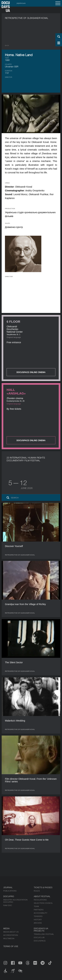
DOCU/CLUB (39, 937)
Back (7, 45)
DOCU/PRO (9, 896)
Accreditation (11, 935)
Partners (39, 910)
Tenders (38, 916)
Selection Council (43, 903)
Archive (38, 923)
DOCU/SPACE (40, 941)
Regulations (40, 900)
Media (6, 929)
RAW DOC (8, 905)
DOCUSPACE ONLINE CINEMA (31, 372)
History (38, 920)
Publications (10, 891)
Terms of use (11, 946)
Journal (8, 888)
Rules (37, 891)
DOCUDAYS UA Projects (41, 930)
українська (21, 3)
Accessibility (41, 913)
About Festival (42, 896)
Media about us (11, 932)
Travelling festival (44, 934)
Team (36, 906)
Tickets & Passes (43, 888)
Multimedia (9, 938)
